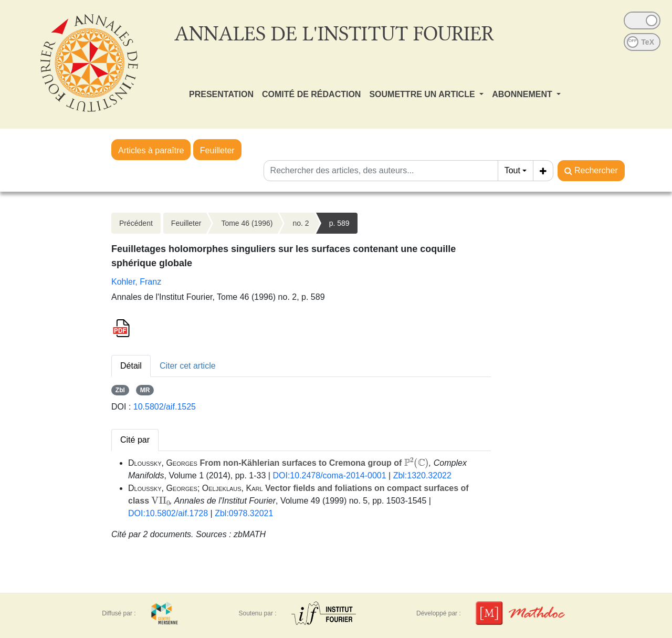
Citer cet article (188, 366)
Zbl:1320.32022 (422, 475)
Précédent (136, 223)
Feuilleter (217, 150)
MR (145, 390)
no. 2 (301, 223)
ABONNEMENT (523, 94)
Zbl (120, 390)
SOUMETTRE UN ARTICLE (423, 94)
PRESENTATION (221, 94)
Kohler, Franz (136, 282)
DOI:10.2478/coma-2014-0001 (329, 475)
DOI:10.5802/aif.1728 (168, 513)
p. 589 (339, 223)
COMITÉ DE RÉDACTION (311, 94)
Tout (512, 170)
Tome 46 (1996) (247, 223)
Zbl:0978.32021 (244, 513)
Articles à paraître (151, 150)
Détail (131, 366)
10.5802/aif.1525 (165, 407)
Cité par (135, 440)
